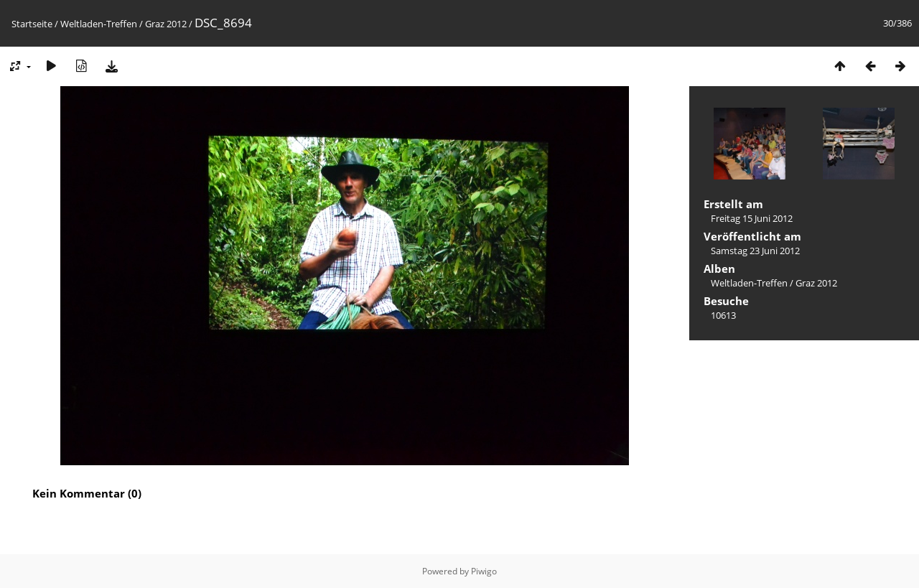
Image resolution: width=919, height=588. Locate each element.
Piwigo (484, 571)
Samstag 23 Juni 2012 (755, 251)
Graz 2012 (166, 24)
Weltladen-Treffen (99, 24)
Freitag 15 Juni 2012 (752, 218)
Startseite (32, 24)
